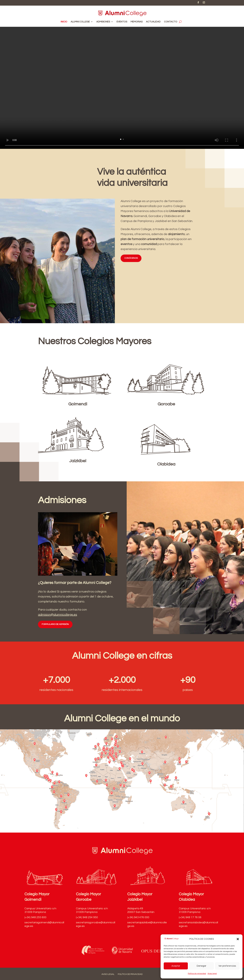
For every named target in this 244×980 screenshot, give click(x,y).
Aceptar (176, 966)
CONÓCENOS (131, 258)
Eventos (122, 22)
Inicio (64, 22)
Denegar (201, 966)
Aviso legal (212, 974)
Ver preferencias (227, 966)
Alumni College (80, 22)
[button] (238, 939)
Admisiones (103, 22)
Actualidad (153, 22)
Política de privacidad (197, 974)
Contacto (171, 22)
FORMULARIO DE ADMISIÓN (55, 624)
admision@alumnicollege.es (57, 615)
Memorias (137, 22)
